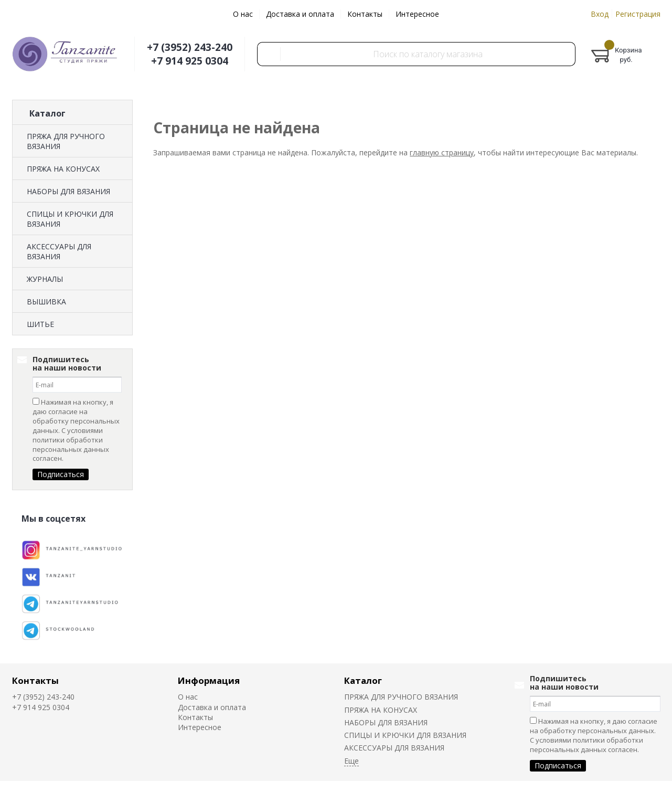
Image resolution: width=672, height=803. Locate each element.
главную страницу (442, 152)
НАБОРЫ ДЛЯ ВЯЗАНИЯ (68, 191)
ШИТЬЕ (40, 324)
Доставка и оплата (300, 14)
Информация (209, 680)
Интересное (417, 14)
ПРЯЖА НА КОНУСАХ (63, 169)
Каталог (363, 680)
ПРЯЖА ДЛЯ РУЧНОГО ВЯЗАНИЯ (66, 141)
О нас (243, 14)
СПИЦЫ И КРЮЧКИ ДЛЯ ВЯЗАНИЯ (70, 219)
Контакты (365, 14)
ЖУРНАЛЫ (45, 279)
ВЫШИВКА (46, 302)
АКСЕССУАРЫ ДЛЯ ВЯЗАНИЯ (59, 251)
